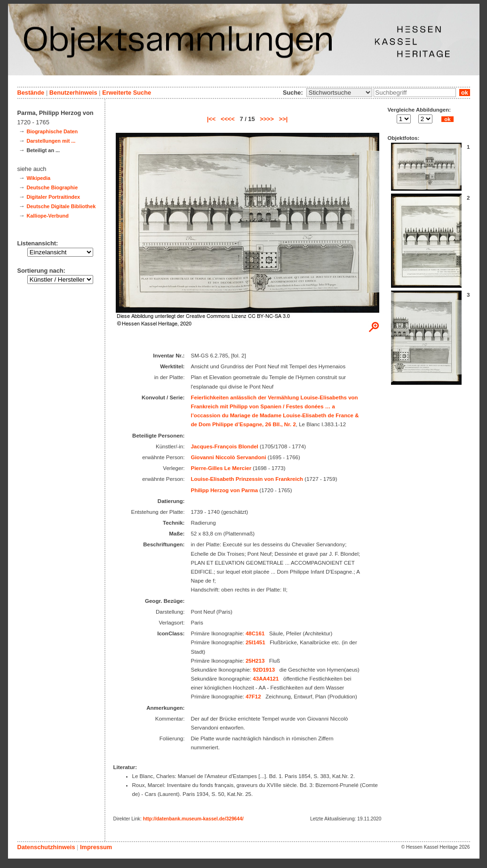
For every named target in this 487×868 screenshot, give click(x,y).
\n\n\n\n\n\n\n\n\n (339, 93)
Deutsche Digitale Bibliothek (61, 206)
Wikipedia (38, 178)
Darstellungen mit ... (51, 141)
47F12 (253, 697)
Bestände (31, 93)
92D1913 (264, 670)
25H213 (255, 661)
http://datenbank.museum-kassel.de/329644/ (193, 819)
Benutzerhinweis (73, 93)
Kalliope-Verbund (47, 216)
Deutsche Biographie (52, 187)
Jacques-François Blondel (224, 446)
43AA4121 (266, 679)
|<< (212, 119)
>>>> (267, 119)
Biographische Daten (52, 131)
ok (464, 93)
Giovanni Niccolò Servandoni (228, 457)
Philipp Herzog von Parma (224, 490)
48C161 (255, 633)
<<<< (228, 119)
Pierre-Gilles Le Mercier (221, 468)
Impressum (96, 847)
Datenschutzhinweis (46, 847)
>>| (283, 119)
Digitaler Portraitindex (53, 197)
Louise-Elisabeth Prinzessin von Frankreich (247, 479)
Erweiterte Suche (127, 93)
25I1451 (255, 642)
